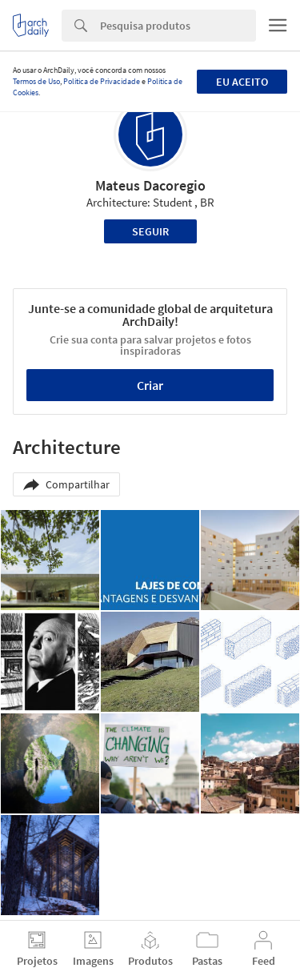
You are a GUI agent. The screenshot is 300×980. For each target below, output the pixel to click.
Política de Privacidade (102, 81)
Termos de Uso (36, 81)
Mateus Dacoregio (150, 185)
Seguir (150, 231)
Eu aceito (242, 82)
